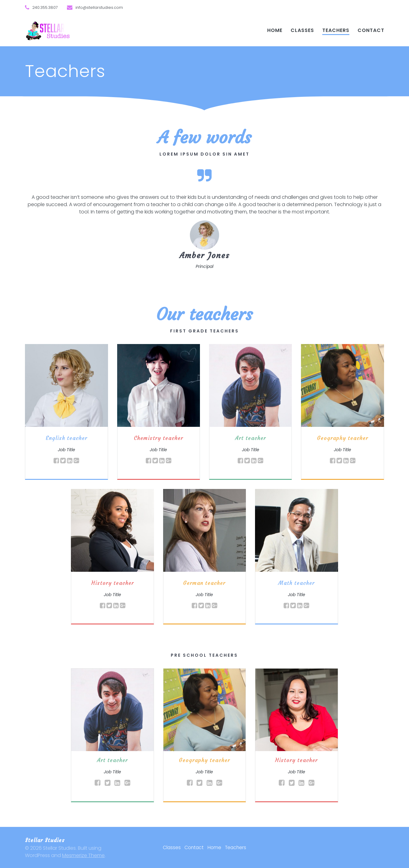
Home (275, 30)
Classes (302, 30)
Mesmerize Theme (83, 855)
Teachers (336, 30)
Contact (371, 30)
